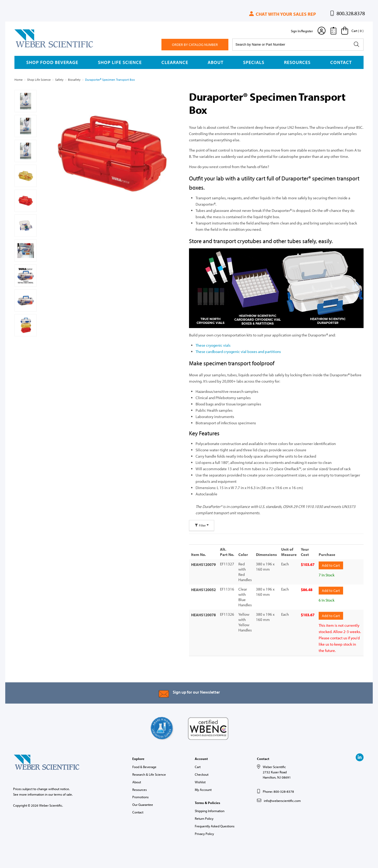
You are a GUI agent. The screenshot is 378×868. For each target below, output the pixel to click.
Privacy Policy (204, 834)
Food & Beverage (144, 767)
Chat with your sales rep (282, 14)
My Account (203, 790)
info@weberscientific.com (282, 801)
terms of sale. (63, 794)
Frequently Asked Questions (215, 826)
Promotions (140, 797)
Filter (202, 525)
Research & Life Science (149, 774)
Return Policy (204, 818)
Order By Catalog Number (195, 45)
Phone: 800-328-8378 (278, 791)
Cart (198, 767)
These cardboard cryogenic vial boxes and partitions (238, 352)
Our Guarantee (143, 805)
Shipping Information (210, 811)
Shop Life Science (120, 62)
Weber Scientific (27, 47)
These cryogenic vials (213, 345)
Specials (254, 62)
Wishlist (200, 782)
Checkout (202, 774)
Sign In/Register (302, 31)
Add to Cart (331, 565)
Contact (341, 62)
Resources (297, 62)
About (216, 62)
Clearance (175, 62)
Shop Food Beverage (52, 62)
